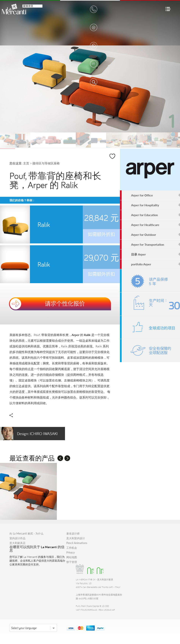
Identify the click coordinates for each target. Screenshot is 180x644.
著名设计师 (73, 533)
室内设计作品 (17, 538)
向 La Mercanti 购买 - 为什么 (26, 533)
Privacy (70, 552)
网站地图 (72, 557)
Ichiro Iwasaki (29, 434)
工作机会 (72, 548)
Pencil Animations (77, 543)
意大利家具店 (17, 543)
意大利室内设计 (76, 538)
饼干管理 (72, 562)
